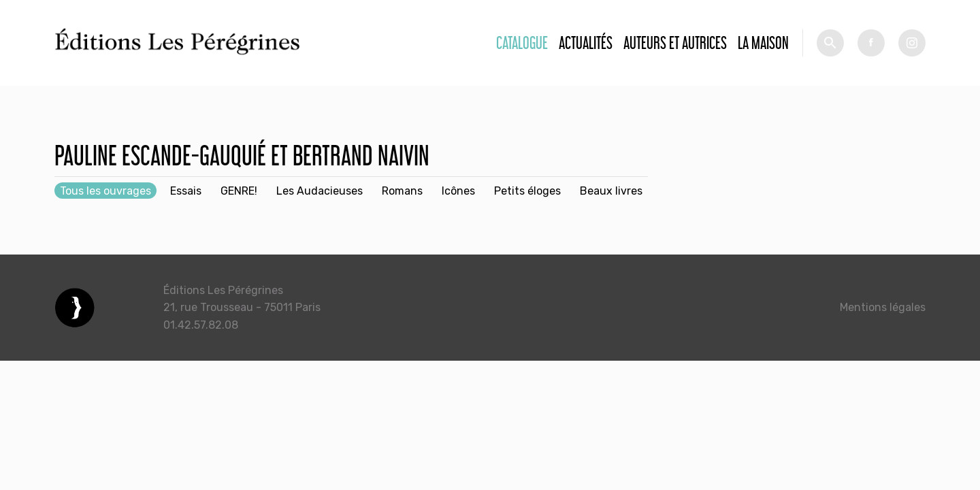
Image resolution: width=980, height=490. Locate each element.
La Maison (763, 43)
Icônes (458, 191)
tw (912, 43)
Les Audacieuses (320, 191)
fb (871, 43)
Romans (402, 191)
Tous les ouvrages (105, 191)
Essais (186, 191)
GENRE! (239, 191)
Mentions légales (883, 307)
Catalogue (522, 43)
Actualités (586, 43)
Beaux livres (611, 191)
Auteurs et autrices (675, 43)
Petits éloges (527, 191)
